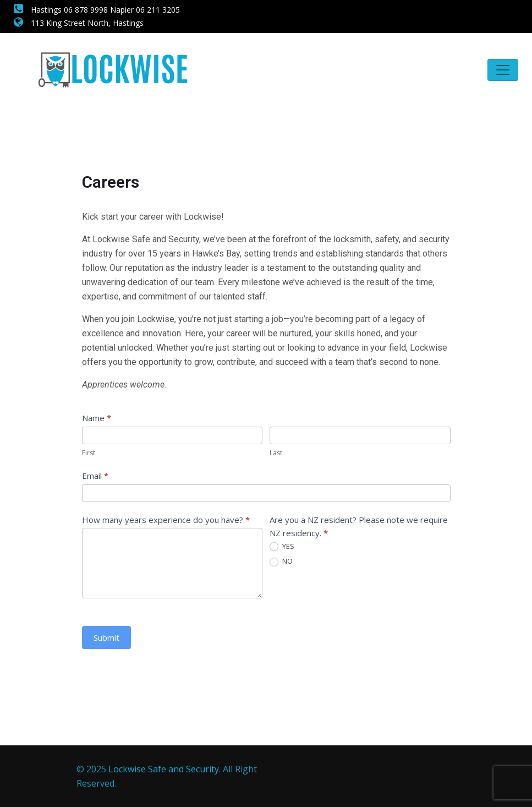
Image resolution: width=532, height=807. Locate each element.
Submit (106, 637)
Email (95, 476)
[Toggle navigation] (503, 70)
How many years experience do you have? (166, 520)
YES (282, 547)
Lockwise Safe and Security (164, 769)
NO (281, 561)
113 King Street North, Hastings (79, 23)
